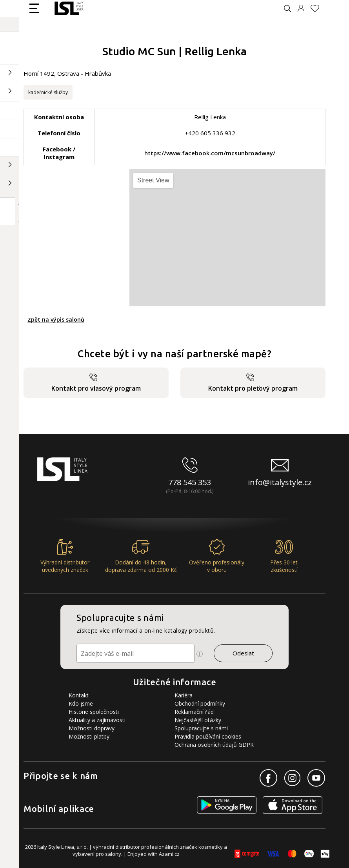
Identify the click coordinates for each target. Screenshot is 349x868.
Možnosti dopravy (92, 728)
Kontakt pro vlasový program (96, 383)
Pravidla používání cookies (208, 736)
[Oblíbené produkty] (318, 8)
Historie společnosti (94, 712)
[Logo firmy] (69, 8)
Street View (153, 180)
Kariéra (184, 695)
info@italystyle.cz (280, 482)
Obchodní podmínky (200, 703)
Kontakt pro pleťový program (253, 383)
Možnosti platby (89, 736)
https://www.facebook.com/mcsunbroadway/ (210, 153)
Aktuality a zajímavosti (97, 720)
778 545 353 (190, 482)
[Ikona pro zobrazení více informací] (200, 654)
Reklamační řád (194, 712)
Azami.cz (169, 854)
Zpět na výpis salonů (56, 319)
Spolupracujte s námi (201, 728)
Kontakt (79, 695)
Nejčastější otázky (198, 720)
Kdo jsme (81, 703)
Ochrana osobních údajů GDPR (214, 745)
